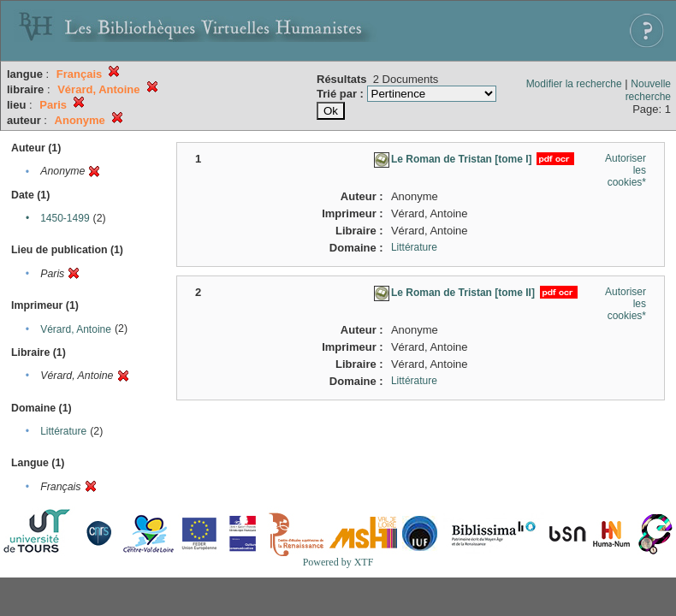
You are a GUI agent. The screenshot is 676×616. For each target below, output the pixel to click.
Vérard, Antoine (76, 329)
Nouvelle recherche (648, 90)
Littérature (63, 431)
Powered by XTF (338, 562)
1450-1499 (65, 218)
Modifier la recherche (574, 84)
